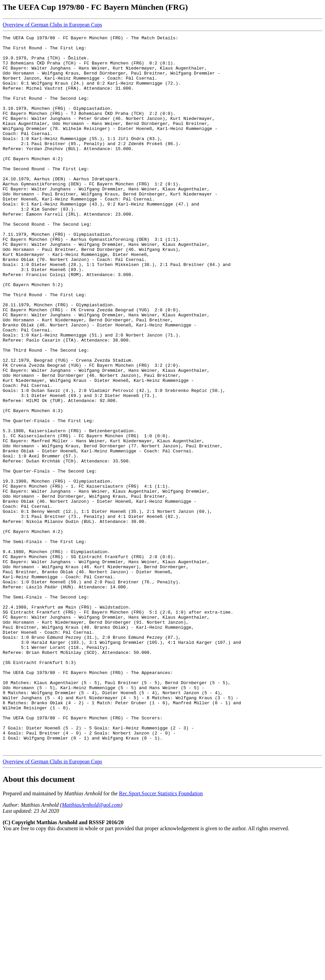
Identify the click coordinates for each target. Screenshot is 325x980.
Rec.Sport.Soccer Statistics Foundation (161, 937)
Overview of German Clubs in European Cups (52, 25)
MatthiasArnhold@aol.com (91, 948)
